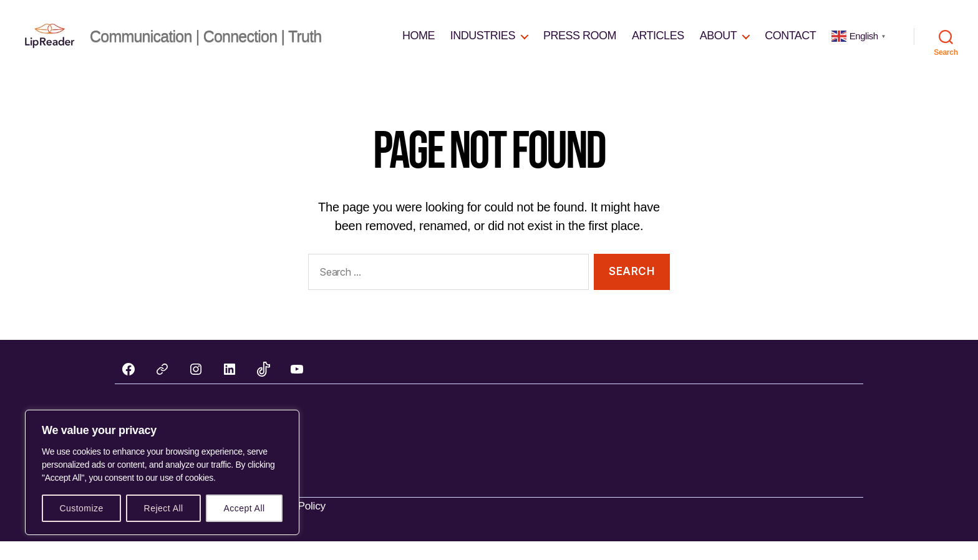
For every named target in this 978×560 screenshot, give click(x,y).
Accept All (244, 508)
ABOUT (719, 45)
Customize (81, 508)
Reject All (164, 508)
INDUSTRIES (483, 45)
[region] (162, 472)
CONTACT (790, 45)
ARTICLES (658, 45)
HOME (419, 45)
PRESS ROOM (580, 45)
